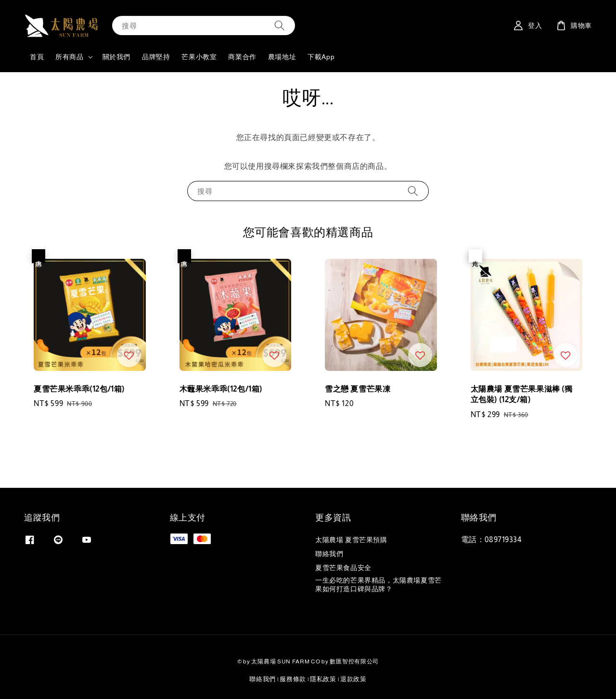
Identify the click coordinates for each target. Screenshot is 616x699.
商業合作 (242, 57)
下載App (321, 57)
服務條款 (293, 679)
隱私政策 (323, 679)
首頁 (37, 57)
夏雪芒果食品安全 (343, 568)
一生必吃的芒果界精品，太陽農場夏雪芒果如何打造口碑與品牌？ (379, 585)
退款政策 (353, 679)
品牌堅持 (156, 57)
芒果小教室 (199, 57)
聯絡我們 (329, 554)
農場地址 (282, 57)
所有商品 (69, 57)
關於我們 (116, 57)
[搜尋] (280, 25)
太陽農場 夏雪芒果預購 (351, 540)
